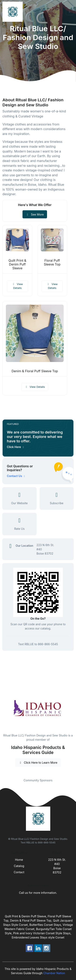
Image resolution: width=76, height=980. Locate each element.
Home (19, 860)
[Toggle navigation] (70, 12)
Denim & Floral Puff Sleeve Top (35, 371)
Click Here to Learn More (38, 763)
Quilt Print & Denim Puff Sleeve (17, 264)
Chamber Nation (54, 973)
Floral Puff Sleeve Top (52, 262)
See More (35, 214)
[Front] (13, 12)
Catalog (19, 866)
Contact (19, 872)
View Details (17, 286)
